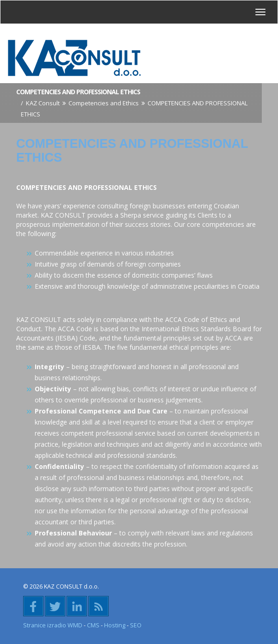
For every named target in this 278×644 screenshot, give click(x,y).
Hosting (115, 625)
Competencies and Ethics (104, 103)
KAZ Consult (43, 103)
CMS (93, 625)
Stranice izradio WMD (53, 625)
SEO (136, 625)
